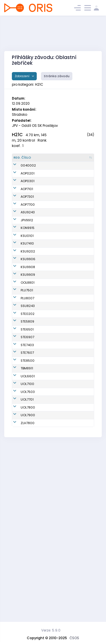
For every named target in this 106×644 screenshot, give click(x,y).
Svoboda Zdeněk (47, 581)
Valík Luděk (49, 210)
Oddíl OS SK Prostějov (77, 260)
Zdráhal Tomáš (52, 383)
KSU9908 (28, 351)
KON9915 (28, 270)
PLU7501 (27, 395)
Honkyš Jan (49, 260)
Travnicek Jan (51, 395)
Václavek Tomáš (47, 446)
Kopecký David (51, 571)
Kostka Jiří (48, 185)
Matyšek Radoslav (47, 408)
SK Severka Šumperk (76, 421)
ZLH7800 (28, 594)
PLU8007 (27, 408)
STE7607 (27, 495)
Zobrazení (22, 76)
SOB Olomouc (78, 533)
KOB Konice (76, 270)
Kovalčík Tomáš (46, 223)
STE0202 (28, 433)
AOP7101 (27, 210)
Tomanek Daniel (47, 300)
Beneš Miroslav (51, 270)
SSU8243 (28, 420)
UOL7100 (27, 543)
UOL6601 (28, 533)
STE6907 (27, 470)
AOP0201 (28, 185)
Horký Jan (47, 543)
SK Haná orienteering (77, 383)
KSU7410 (27, 300)
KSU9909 (28, 368)
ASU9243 (28, 247)
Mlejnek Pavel (50, 483)
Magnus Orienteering (77, 248)
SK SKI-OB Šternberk (75, 433)
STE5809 (27, 445)
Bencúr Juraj (49, 235)
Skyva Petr (48, 458)
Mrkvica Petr (49, 594)
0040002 (28, 172)
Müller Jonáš (50, 334)
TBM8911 (27, 520)
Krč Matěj (47, 283)
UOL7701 (27, 561)
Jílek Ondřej (49, 351)
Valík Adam (49, 197)
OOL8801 (28, 383)
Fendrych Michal (47, 495)
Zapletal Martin (52, 508)
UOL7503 (28, 551)
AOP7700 (28, 235)
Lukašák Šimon (51, 433)
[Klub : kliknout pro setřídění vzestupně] (80, 160)
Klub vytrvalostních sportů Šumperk (79, 282)
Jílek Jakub (48, 317)
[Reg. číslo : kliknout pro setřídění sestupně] (25, 160)
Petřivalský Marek (48, 471)
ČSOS (74, 638)
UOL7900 (28, 581)
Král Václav (49, 420)
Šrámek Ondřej (51, 368)
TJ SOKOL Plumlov (74, 396)
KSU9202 (28, 317)
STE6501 (27, 458)
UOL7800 (28, 571)
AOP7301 (27, 222)
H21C (17, 135)
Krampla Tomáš (46, 533)
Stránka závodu (57, 76)
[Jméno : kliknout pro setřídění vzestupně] (52, 160)
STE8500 (28, 508)
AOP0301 (28, 197)
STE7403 (27, 483)
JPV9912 (27, 260)
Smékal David (50, 551)
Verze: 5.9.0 (51, 630)
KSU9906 (28, 334)
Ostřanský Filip (51, 247)
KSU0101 (27, 283)
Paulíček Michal (46, 561)
